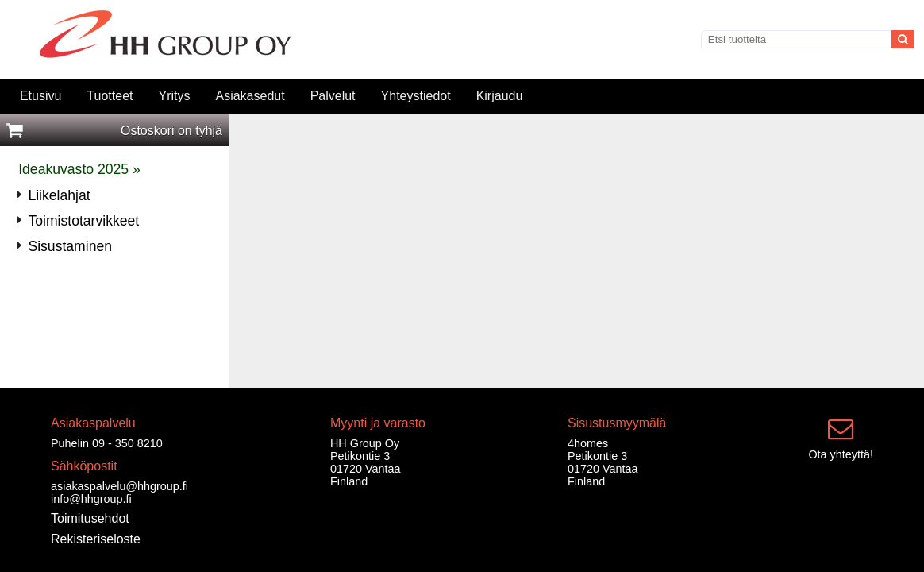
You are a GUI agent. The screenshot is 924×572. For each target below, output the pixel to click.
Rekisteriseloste (96, 539)
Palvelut (333, 96)
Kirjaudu (500, 96)
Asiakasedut (250, 96)
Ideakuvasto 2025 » (79, 169)
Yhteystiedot (416, 96)
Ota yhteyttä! (841, 454)
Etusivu (40, 96)
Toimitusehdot (90, 518)
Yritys (174, 96)
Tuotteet (110, 96)
